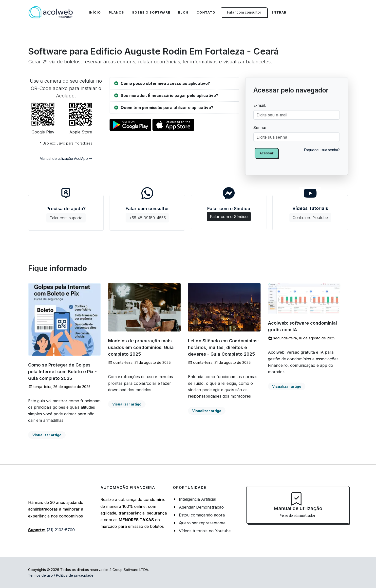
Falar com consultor (147, 214)
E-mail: (260, 105)
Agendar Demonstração (201, 507)
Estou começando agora (202, 515)
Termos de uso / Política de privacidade (61, 575)
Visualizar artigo (47, 435)
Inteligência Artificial (197, 499)
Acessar (266, 153)
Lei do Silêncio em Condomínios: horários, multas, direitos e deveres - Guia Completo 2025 (223, 348)
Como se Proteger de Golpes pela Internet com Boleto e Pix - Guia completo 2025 (62, 372)
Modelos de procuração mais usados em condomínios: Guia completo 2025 (141, 348)
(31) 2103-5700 (61, 530)
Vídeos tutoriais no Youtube (205, 531)
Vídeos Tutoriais (310, 214)
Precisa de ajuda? (66, 214)
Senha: (260, 128)
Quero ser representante (202, 523)
